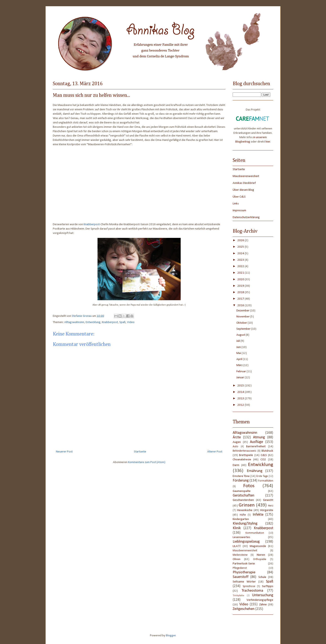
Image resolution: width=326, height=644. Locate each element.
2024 (241, 254)
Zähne (263, 605)
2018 (241, 292)
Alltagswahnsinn (74, 322)
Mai (239, 353)
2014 (241, 392)
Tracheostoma (252, 591)
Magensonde (258, 546)
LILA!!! (237, 546)
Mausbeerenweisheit (246, 176)
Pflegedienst (240, 568)
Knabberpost (92, 224)
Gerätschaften (243, 496)
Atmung (259, 437)
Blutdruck (267, 451)
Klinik (237, 528)
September (244, 329)
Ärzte (237, 437)
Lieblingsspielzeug (246, 542)
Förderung (241, 481)
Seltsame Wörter (244, 582)
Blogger (171, 636)
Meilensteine (240, 555)
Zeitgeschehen (244, 609)
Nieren (261, 555)
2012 (241, 405)
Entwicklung (93, 322)
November (243, 317)
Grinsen (247, 505)
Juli (238, 341)
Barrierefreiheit (256, 447)
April (240, 359)
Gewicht (268, 500)
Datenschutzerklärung (246, 217)
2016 (241, 305)
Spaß (122, 322)
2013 (241, 399)
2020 (241, 280)
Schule (262, 577)
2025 (241, 247)
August (241, 335)
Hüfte (243, 515)
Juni (239, 347)
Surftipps (268, 586)
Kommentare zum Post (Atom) (147, 462)
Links (236, 204)
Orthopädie (260, 559)
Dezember (243, 311)
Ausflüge (256, 442)
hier (268, 142)
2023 (241, 260)
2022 (241, 266)
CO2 (263, 460)
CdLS (264, 455)
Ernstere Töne (241, 476)
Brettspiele (246, 455)
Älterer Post (215, 452)
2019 (241, 286)
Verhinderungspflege (260, 600)
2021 (241, 273)
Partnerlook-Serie (244, 564)
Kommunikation (255, 533)
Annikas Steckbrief (244, 183)
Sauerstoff (241, 577)
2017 (241, 299)
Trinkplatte (238, 596)
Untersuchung (263, 595)
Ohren (236, 559)
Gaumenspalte (242, 491)
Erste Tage (262, 476)
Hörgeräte (267, 510)
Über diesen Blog (243, 190)
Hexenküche (245, 510)
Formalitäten (266, 481)
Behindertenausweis (244, 451)
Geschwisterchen (243, 500)
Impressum (239, 211)
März (240, 365)
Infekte (258, 515)
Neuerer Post (64, 452)
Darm (236, 465)
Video (131, 322)
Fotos (249, 486)
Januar (241, 378)
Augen (237, 442)
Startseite (140, 452)
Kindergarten (241, 519)
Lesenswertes (241, 537)
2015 (241, 386)
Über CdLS (239, 197)
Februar (241, 372)
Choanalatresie (242, 460)
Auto (235, 447)
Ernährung (255, 471)
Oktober (242, 323)
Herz (271, 506)
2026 (241, 240)
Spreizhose (249, 586)
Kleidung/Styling (245, 524)
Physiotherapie (244, 572)
